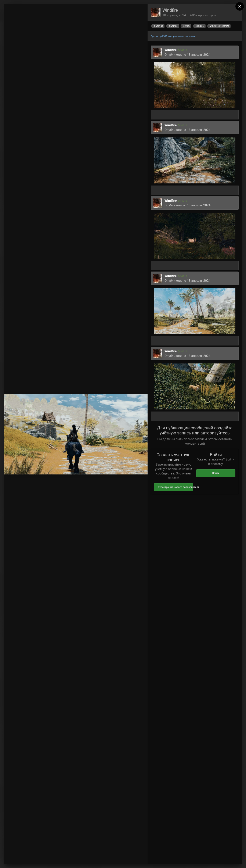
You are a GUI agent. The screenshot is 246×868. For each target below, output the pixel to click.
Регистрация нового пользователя (176, 487)
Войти (216, 473)
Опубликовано (187, 55)
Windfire (170, 10)
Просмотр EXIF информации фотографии (173, 36)
